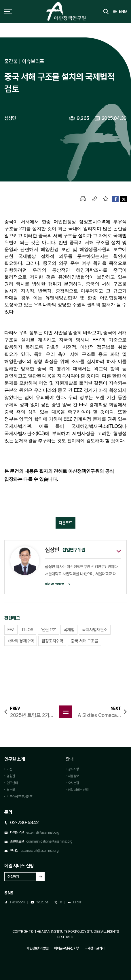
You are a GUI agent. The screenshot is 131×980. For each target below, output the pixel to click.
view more (55, 584)
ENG (123, 12)
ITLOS (28, 630)
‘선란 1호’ (48, 630)
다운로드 (65, 523)
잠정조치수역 (52, 641)
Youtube (42, 902)
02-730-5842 (24, 823)
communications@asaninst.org (49, 841)
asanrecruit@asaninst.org (40, 851)
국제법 (69, 630)
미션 (9, 769)
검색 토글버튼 (106, 12)
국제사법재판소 (95, 630)
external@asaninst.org (43, 833)
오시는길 (73, 783)
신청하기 (13, 877)
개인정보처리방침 (37, 948)
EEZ (11, 630)
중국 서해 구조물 (85, 641)
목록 (66, 712)
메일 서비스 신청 (78, 790)
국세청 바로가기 (95, 948)
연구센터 (12, 783)
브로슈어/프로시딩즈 (19, 797)
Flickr (77, 902)
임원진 (11, 776)
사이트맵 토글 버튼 (8, 12)
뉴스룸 (11, 790)
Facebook (17, 902)
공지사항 (73, 769)
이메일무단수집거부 (67, 948)
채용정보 (73, 776)
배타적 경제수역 (21, 641)
